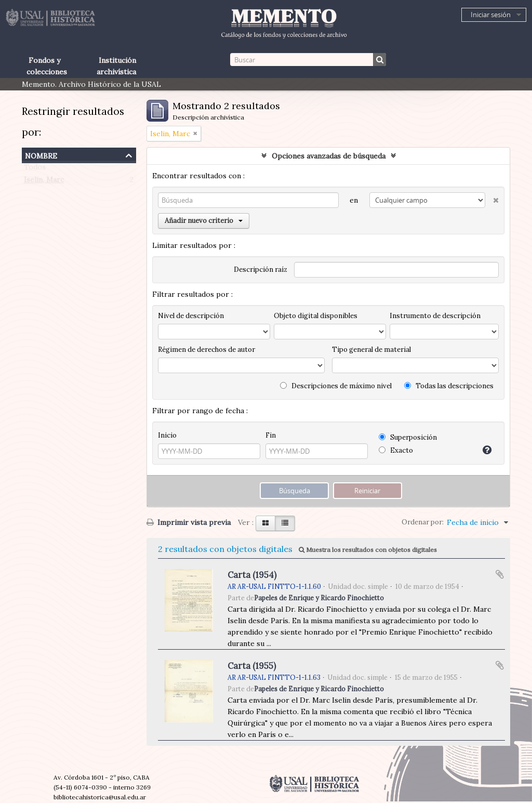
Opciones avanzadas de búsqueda (329, 156)
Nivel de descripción (191, 316)
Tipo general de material (371, 350)
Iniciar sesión (491, 15)
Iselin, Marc (44, 182)
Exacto (396, 450)
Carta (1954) (252, 575)
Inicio (167, 435)
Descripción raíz (261, 269)
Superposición (408, 437)
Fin (271, 435)
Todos (35, 169)
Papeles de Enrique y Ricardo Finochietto (319, 598)
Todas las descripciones (449, 386)
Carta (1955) (252, 666)
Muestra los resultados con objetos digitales (368, 550)
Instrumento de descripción (435, 316)
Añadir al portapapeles (500, 574)
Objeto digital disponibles (316, 316)
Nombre (41, 155)
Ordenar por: (423, 522)
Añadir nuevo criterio (204, 221)
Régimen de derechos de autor (207, 350)
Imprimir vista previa (189, 522)
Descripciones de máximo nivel (336, 386)
